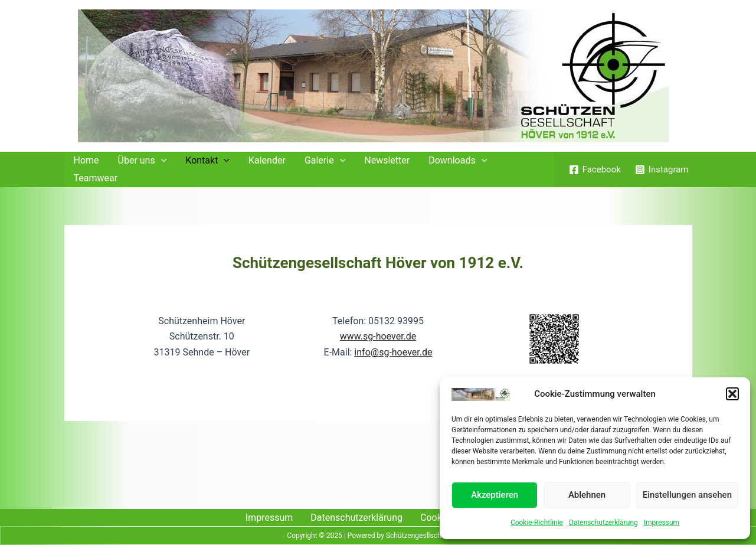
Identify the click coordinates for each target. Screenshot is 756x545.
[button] (732, 394)
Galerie (325, 161)
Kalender (267, 160)
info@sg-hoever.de (393, 352)
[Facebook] (595, 170)
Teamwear (96, 178)
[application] (161, 161)
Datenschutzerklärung (603, 523)
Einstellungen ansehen (687, 495)
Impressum (662, 523)
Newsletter (387, 160)
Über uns (143, 161)
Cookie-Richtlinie (537, 523)
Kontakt (207, 161)
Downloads (458, 161)
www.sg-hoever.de (378, 336)
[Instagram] (662, 170)
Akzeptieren (495, 495)
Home (86, 160)
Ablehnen (587, 495)
